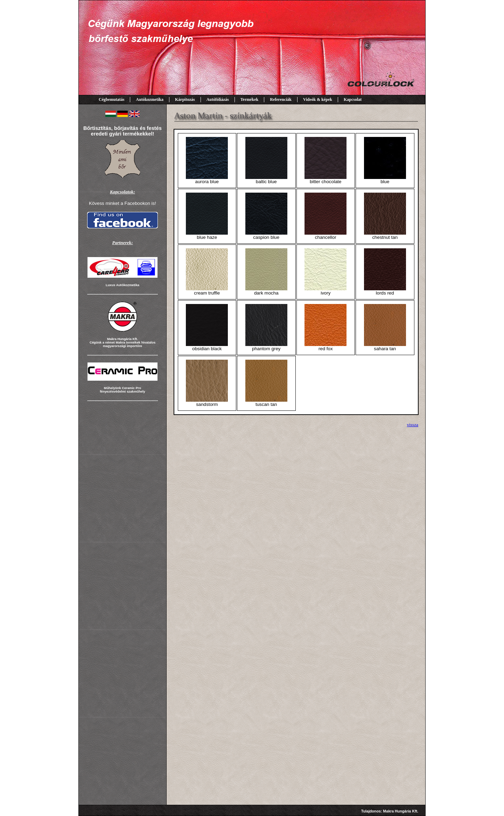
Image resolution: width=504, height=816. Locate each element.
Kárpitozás (185, 99)
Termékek (250, 99)
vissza (412, 425)
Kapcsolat (353, 99)
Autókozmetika (150, 99)
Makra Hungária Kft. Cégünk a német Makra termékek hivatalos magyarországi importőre (122, 343)
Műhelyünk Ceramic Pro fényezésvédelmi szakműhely (122, 390)
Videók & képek (318, 99)
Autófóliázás (218, 99)
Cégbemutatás (111, 99)
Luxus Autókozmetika (122, 285)
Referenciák (281, 99)
